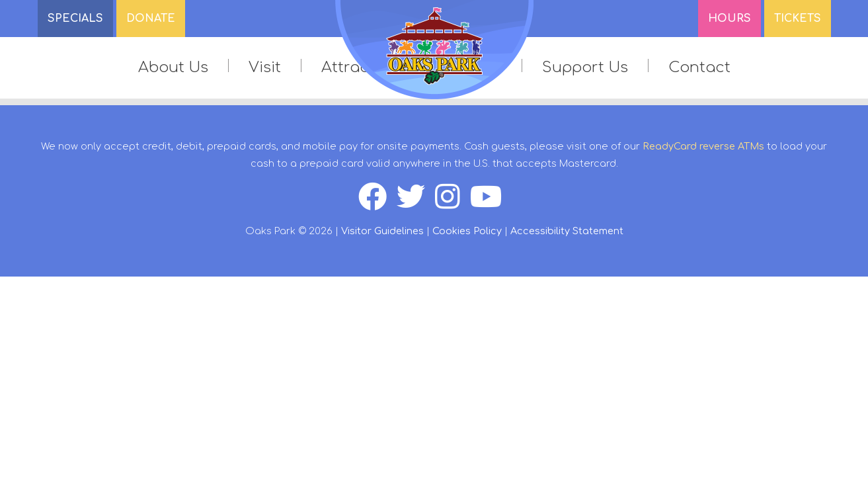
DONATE (151, 19)
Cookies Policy (467, 231)
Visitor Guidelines (382, 231)
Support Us (585, 67)
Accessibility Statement (567, 231)
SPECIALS (75, 19)
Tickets (798, 19)
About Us (173, 67)
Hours (730, 19)
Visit (265, 67)
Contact (699, 67)
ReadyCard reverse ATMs (703, 146)
